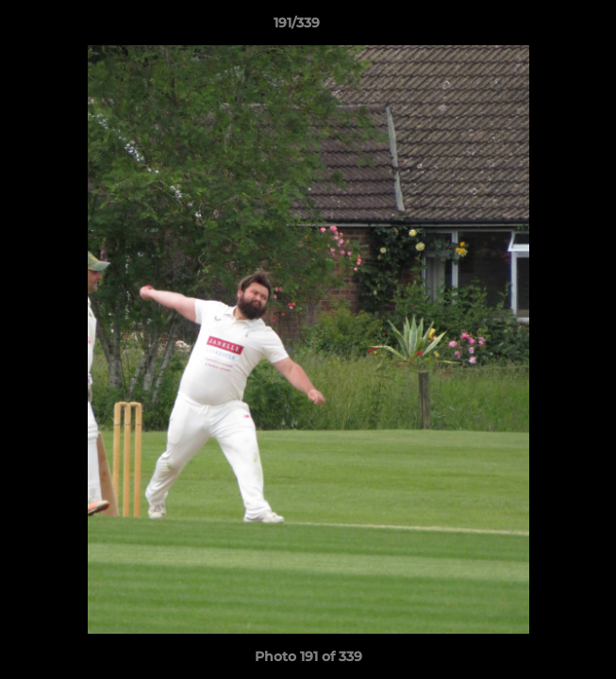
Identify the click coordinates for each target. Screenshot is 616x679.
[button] (548, 27)
